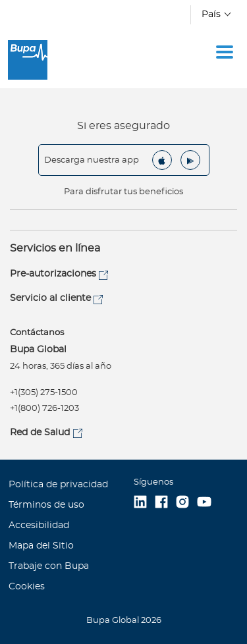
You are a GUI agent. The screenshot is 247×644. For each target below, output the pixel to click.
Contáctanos (37, 333)
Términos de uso (46, 505)
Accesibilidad (39, 525)
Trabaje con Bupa (49, 566)
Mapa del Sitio (41, 546)
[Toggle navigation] (225, 52)
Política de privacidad (58, 485)
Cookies (27, 587)
